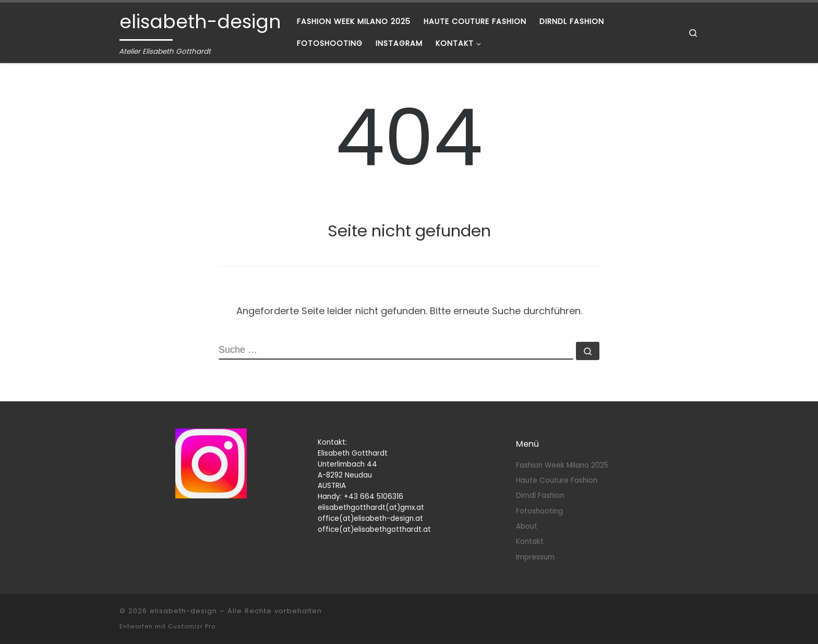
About (527, 526)
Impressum (535, 557)
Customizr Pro (192, 626)
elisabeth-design (183, 611)
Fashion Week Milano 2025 (562, 465)
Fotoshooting (539, 511)
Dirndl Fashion (540, 496)
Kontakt (530, 541)
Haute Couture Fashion (557, 480)
